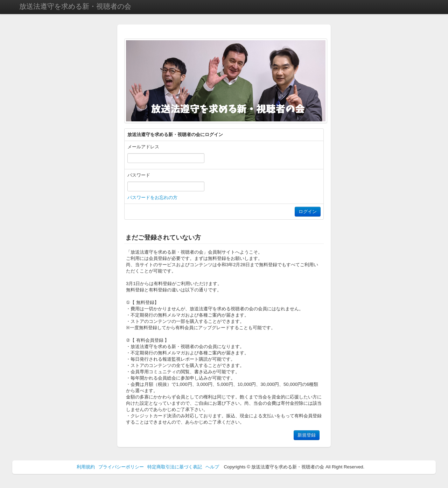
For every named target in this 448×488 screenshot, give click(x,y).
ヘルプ (212, 467)
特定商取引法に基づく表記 (175, 467)
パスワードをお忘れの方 (152, 197)
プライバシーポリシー (121, 467)
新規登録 (307, 435)
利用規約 (86, 467)
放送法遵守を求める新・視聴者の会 (75, 6)
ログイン (308, 211)
